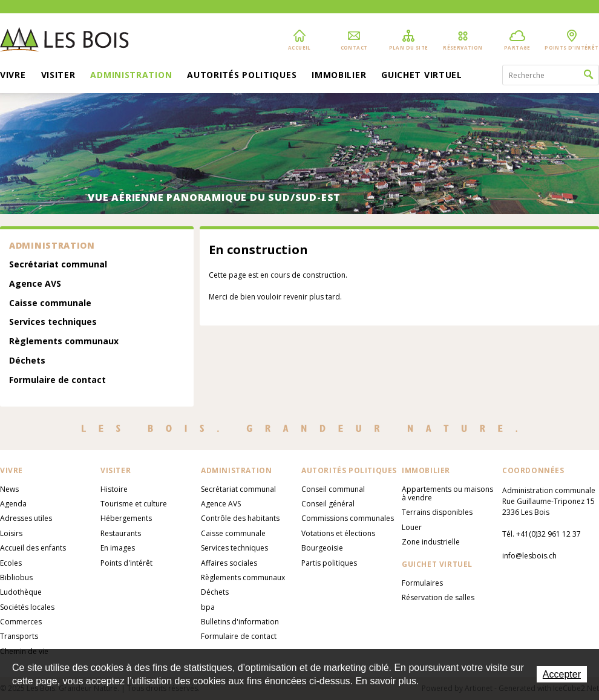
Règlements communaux (64, 342)
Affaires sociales (229, 563)
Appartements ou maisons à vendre (447, 493)
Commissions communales (348, 518)
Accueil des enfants (33, 548)
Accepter (562, 674)
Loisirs (11, 533)
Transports (19, 636)
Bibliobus (16, 577)
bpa (208, 607)
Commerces (21, 622)
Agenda (13, 504)
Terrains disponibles (437, 512)
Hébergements (126, 518)
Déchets (27, 361)
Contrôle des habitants (240, 518)
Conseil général (328, 504)
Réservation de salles (438, 597)
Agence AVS (35, 284)
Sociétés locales (27, 607)
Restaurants (121, 533)
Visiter (58, 76)
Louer (412, 527)
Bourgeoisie (322, 548)
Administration (131, 76)
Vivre (13, 76)
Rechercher (588, 75)
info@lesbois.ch (529, 556)
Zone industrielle (431, 542)
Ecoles (11, 563)
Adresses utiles (26, 518)
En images (118, 548)
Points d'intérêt (126, 563)
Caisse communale (50, 303)
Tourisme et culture (134, 504)
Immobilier (339, 76)
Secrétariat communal (58, 265)
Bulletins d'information (240, 622)
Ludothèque (21, 592)
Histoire (114, 489)
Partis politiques (329, 563)
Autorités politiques (242, 76)
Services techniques (53, 322)
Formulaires (422, 583)
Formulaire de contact (57, 380)
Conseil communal (333, 489)
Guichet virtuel (422, 76)
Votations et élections (338, 533)
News (9, 489)
